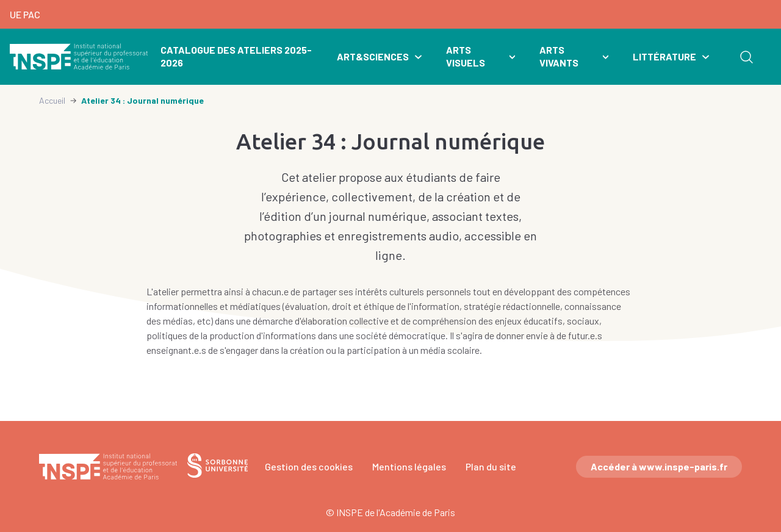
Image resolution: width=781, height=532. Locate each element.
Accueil (52, 100)
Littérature (664, 56)
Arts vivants (559, 56)
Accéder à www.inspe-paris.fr (659, 466)
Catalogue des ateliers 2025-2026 (236, 56)
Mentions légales (409, 466)
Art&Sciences (373, 56)
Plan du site (491, 466)
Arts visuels (466, 56)
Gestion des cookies (309, 466)
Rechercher (746, 57)
